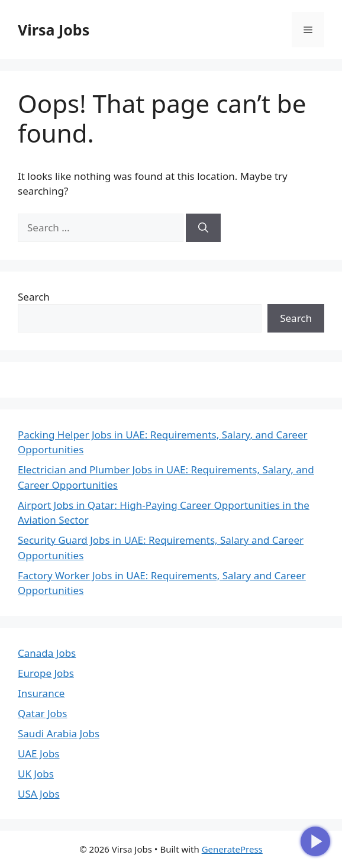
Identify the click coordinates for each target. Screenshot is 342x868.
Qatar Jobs (42, 713)
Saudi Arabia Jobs (59, 733)
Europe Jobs (46, 673)
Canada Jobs (47, 653)
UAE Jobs (39, 754)
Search (34, 297)
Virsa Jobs (54, 30)
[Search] (203, 228)
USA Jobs (39, 794)
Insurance (41, 693)
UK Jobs (36, 774)
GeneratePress (232, 849)
